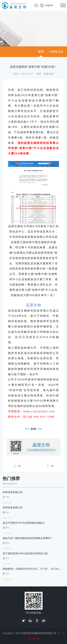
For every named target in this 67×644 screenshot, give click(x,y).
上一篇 (17, 466)
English (49, 5)
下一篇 (50, 466)
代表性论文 (56, 52)
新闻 (41, 52)
